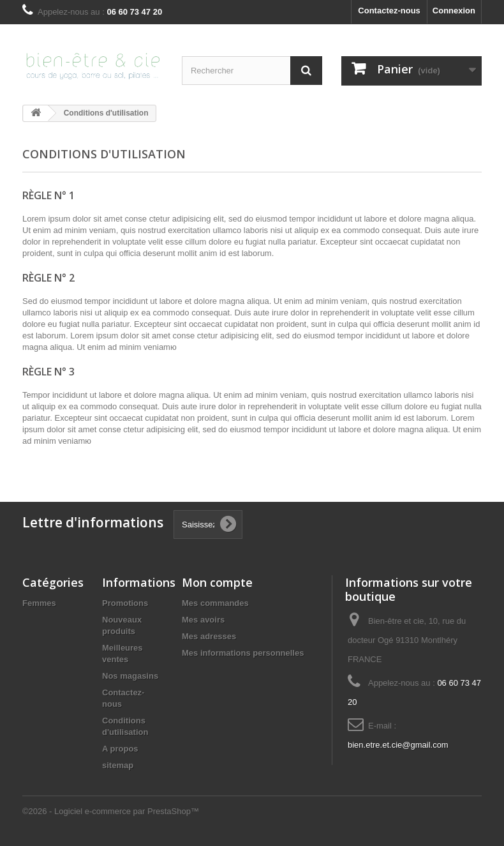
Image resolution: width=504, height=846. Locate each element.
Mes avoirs (203, 620)
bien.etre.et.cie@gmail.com (398, 745)
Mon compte (217, 582)
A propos (120, 749)
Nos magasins (130, 676)
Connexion (454, 11)
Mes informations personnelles (243, 653)
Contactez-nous (389, 11)
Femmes (39, 603)
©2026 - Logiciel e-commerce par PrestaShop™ (111, 811)
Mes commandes (215, 603)
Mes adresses (209, 636)
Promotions (125, 603)
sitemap (118, 765)
